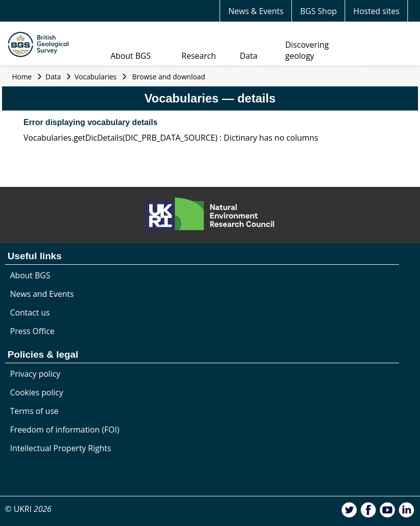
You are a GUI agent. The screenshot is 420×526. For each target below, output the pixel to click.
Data (248, 56)
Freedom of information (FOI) (65, 430)
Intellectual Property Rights (61, 448)
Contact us (30, 312)
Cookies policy (37, 392)
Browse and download (169, 77)
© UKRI (28, 509)
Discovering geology (307, 50)
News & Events (256, 11)
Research (198, 56)
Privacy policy (35, 374)
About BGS (131, 56)
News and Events (42, 294)
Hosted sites (376, 11)
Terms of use (34, 411)
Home (22, 77)
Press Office (32, 331)
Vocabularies (96, 77)
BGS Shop (318, 11)
